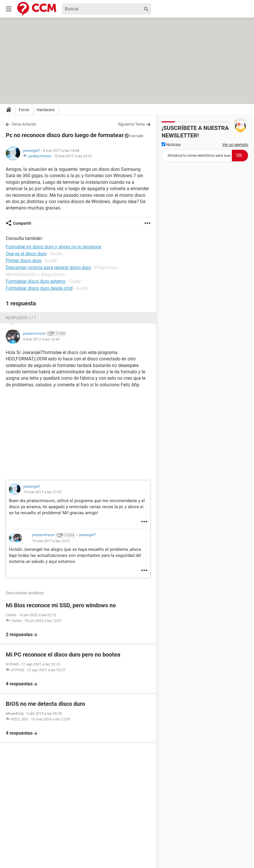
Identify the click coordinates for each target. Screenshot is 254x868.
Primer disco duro (24, 261)
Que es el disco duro (26, 254)
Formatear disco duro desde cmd (39, 288)
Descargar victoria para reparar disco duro (48, 267)
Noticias (171, 145)
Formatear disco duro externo (36, 281)
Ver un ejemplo (235, 145)
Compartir (22, 223)
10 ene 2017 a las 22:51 (73, 156)
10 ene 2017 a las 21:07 (42, 492)
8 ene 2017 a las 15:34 (41, 339)
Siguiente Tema (131, 124)
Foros (24, 110)
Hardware (46, 110)
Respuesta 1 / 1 (21, 318)
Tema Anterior (24, 124)
